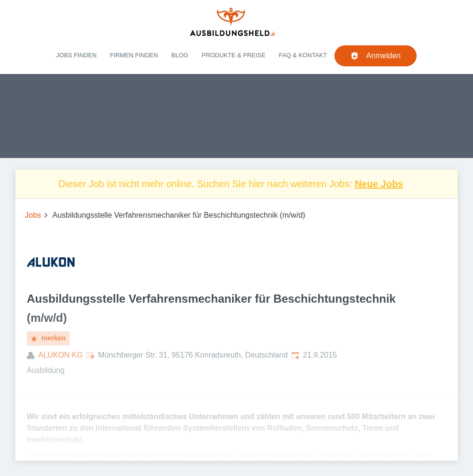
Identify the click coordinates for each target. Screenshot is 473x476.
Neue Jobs (379, 184)
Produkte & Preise (234, 55)
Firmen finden (134, 55)
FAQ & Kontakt (303, 55)
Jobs (33, 215)
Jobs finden (77, 55)
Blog (180, 55)
